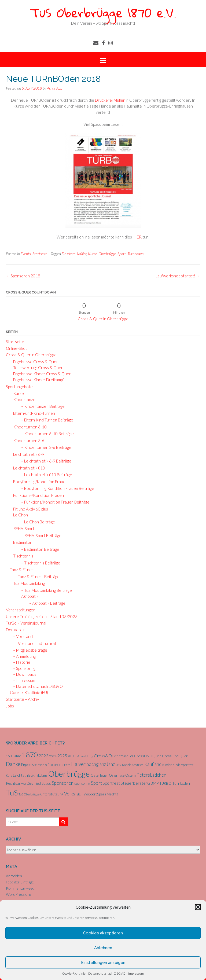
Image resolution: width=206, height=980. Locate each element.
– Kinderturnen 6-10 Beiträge (46, 434)
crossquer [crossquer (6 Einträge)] (126, 756)
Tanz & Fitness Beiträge (39, 577)
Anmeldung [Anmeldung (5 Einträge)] (85, 756)
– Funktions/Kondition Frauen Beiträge (54, 502)
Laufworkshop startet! (178, 276)
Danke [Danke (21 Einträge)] (13, 764)
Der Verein (16, 630)
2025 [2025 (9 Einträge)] (62, 756)
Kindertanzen (24, 399)
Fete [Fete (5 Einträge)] (67, 765)
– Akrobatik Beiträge (46, 603)
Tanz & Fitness (23, 570)
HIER (138, 237)
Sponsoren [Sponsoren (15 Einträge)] (63, 783)
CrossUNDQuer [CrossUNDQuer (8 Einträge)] (148, 756)
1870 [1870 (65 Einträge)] (30, 755)
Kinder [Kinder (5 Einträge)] (167, 765)
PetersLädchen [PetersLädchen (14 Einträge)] (151, 775)
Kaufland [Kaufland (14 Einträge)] (153, 764)
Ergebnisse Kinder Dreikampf (37, 380)
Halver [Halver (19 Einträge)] (78, 764)
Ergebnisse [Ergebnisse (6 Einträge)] (29, 765)
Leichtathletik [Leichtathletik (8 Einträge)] (24, 775)
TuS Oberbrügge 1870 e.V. (103, 12)
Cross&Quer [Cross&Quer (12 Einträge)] (106, 756)
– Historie (20, 662)
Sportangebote (19, 387)
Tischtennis (22, 556)
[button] (198, 907)
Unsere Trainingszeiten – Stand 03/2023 (42, 616)
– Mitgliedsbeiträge (29, 650)
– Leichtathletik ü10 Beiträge (45, 475)
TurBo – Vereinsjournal (26, 623)
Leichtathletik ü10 (27, 468)
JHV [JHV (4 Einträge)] (119, 765)
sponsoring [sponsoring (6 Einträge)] (82, 783)
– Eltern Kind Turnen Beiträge (46, 420)
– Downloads (23, 674)
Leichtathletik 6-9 (27, 454)
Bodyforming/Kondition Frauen (39, 482)
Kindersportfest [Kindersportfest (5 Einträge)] (183, 765)
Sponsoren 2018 (23, 276)
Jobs (10, 706)
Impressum (136, 973)
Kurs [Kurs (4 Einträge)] (9, 775)
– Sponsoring (23, 668)
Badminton (21, 542)
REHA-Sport (22, 528)
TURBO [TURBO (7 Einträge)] (165, 783)
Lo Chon (19, 515)
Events (26, 254)
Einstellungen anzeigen (103, 963)
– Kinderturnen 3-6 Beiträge (45, 447)
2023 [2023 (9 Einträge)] (43, 756)
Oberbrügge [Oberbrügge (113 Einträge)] (69, 774)
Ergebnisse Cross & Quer (34, 362)
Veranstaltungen (21, 610)
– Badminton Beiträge (39, 549)
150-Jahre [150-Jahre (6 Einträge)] (13, 756)
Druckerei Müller (110, 100)
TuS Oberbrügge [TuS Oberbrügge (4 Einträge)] (29, 794)
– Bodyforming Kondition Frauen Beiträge (56, 488)
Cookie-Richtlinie (74, 973)
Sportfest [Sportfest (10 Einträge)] (111, 783)
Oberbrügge (107, 254)
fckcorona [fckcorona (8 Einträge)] (56, 764)
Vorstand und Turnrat (37, 643)
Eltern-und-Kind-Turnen (32, 413)
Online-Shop (17, 348)
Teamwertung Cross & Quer (36, 368)
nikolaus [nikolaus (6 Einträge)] (41, 775)
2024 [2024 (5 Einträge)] (53, 756)
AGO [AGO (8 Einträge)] (72, 756)
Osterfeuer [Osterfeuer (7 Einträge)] (99, 775)
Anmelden (14, 876)
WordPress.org (18, 894)
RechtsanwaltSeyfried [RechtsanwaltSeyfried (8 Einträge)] (23, 783)
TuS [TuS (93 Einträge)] (12, 792)
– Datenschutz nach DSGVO (36, 686)
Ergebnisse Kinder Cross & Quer (40, 374)
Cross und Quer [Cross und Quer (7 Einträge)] (175, 756)
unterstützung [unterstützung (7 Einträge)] (52, 794)
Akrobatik (29, 596)
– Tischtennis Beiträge (39, 563)
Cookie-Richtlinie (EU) (29, 692)
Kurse (92, 254)
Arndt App (55, 88)
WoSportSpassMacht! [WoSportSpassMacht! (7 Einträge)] (101, 794)
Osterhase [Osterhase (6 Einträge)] (117, 775)
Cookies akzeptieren (103, 933)
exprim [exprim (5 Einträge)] (42, 765)
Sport (122, 254)
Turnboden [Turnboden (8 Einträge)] (181, 783)
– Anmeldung (23, 656)
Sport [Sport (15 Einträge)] (96, 783)
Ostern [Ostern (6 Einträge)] (130, 775)
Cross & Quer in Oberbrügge (103, 319)
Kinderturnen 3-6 (27, 441)
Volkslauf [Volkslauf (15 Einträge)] (73, 794)
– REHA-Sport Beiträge (40, 535)
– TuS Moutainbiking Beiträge (45, 590)
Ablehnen (103, 948)
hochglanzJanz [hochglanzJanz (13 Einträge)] (101, 764)
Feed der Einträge (20, 882)
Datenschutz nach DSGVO (107, 973)
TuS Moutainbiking (27, 583)
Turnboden (135, 254)
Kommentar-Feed (20, 888)
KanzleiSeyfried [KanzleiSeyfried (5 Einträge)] (133, 765)
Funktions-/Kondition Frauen (37, 495)
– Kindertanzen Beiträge (41, 406)
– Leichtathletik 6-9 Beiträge (45, 461)
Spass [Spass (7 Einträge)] (46, 783)
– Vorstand (21, 636)
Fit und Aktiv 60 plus (29, 509)
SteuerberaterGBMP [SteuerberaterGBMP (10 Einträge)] (140, 783)
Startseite (40, 254)
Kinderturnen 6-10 (28, 427)
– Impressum (23, 680)
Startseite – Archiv (22, 699)
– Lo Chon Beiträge (36, 522)
